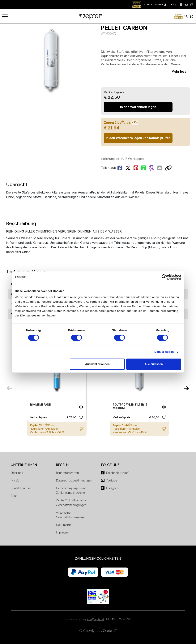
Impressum (63, 533)
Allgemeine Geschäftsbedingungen (71, 515)
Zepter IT (110, 631)
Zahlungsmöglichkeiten (98, 559)
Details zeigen (164, 352)
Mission (16, 481)
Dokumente (64, 525)
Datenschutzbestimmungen (74, 481)
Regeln (62, 465)
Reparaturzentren (67, 473)
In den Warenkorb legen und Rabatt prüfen (138, 138)
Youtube (111, 481)
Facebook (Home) (118, 473)
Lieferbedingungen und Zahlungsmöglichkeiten (71, 490)
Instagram (113, 488)
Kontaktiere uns (21, 488)
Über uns (17, 473)
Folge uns (110, 465)
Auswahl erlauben (97, 364)
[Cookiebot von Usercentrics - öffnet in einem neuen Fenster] (164, 277)
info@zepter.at (96, 619)
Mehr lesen (180, 72)
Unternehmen (24, 465)
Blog (14, 496)
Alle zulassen (154, 364)
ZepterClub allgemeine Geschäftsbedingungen (71, 503)
